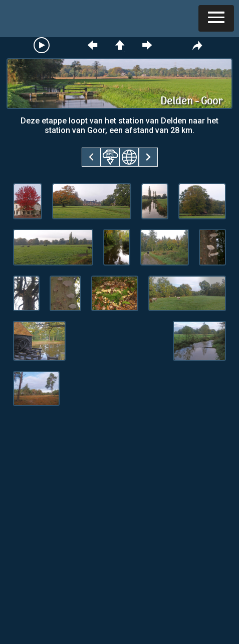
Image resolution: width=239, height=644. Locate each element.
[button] (216, 18)
